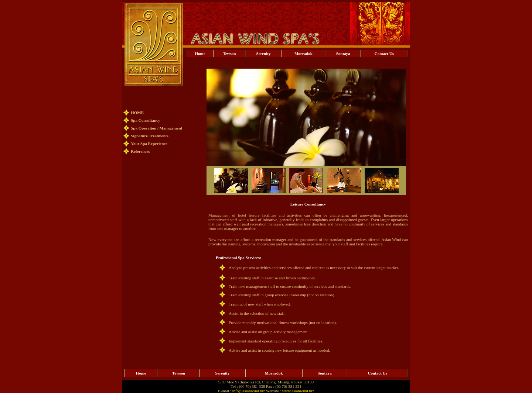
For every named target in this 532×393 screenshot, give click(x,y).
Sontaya (343, 54)
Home (200, 54)
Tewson (229, 54)
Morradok (303, 54)
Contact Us (384, 54)
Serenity (264, 54)
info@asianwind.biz (248, 391)
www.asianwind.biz (298, 391)
